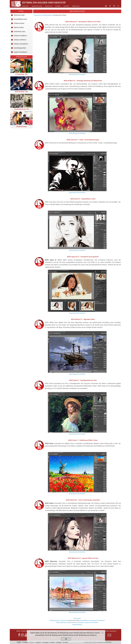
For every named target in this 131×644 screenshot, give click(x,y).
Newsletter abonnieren (109, 633)
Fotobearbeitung (54, 620)
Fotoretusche (101, 620)
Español (38, 642)
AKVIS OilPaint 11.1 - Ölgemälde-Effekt (83, 319)
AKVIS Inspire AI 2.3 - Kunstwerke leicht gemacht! (83, 257)
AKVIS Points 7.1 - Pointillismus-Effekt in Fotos (83, 440)
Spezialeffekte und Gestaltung (88, 620)
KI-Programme (63, 620)
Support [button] (66, 6)
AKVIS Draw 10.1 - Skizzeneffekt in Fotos (83, 199)
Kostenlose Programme (85, 623)
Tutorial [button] (58, 6)
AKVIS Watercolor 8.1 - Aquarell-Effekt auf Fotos (83, 558)
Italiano (52, 642)
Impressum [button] (76, 6)
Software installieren (20, 36)
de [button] (118, 6)
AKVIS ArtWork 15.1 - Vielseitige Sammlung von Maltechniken (83, 81)
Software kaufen (19, 23)
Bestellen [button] (49, 6)
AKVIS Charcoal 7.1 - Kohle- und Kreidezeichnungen (83, 140)
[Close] (103, 633)
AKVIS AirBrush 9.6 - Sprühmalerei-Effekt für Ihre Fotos (83, 22)
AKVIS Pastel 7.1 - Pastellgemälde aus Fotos (83, 380)
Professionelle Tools (72, 623)
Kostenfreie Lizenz (20, 31)
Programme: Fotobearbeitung (43, 15)
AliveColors (95, 623)
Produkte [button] (26, 6)
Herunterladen (37, 6)
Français (25, 642)
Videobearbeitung (77, 625)
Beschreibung (73, 75)
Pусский (65, 642)
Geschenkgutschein (20, 48)
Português (46, 642)
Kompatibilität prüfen (20, 19)
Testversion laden (19, 15)
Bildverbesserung (61, 623)
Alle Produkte (77, 618)
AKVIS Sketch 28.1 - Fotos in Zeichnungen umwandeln (83, 500)
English (19, 642)
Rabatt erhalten (19, 27)
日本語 (59, 642)
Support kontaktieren (21, 52)
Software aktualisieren (21, 44)
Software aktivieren (20, 40)
